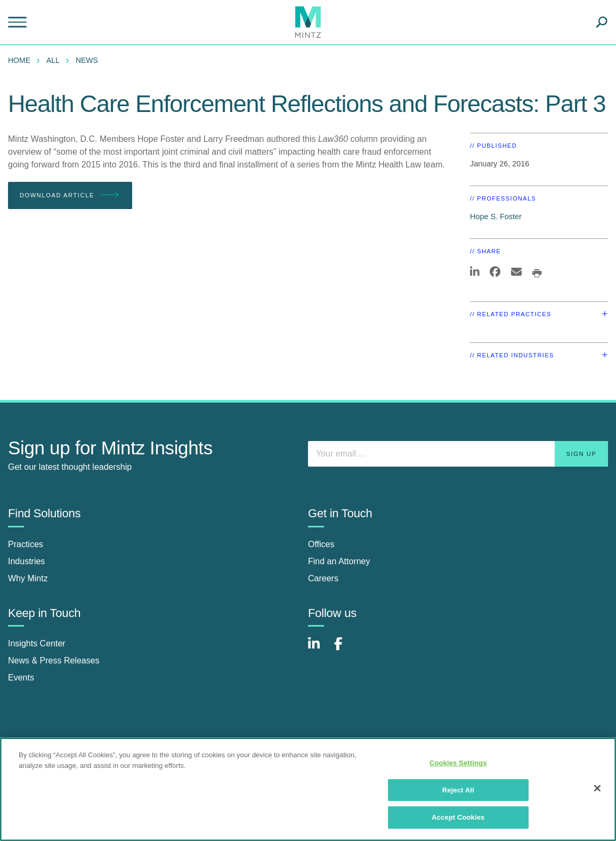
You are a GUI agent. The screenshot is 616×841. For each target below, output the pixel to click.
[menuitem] (22, 60)
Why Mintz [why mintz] (28, 578)
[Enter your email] (458, 454)
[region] (308, 789)
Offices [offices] (321, 544)
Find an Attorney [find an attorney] (339, 561)
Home (19, 60)
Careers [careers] (323, 578)
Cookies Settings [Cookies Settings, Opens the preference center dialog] (458, 763)
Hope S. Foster (496, 217)
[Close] (597, 788)
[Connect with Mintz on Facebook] (345, 649)
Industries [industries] (26, 561)
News (87, 60)
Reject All (458, 790)
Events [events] (21, 678)
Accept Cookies (458, 817)
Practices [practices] (26, 544)
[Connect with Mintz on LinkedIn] (319, 649)
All (53, 60)
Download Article (70, 195)
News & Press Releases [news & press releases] (54, 660)
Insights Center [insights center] (37, 643)
